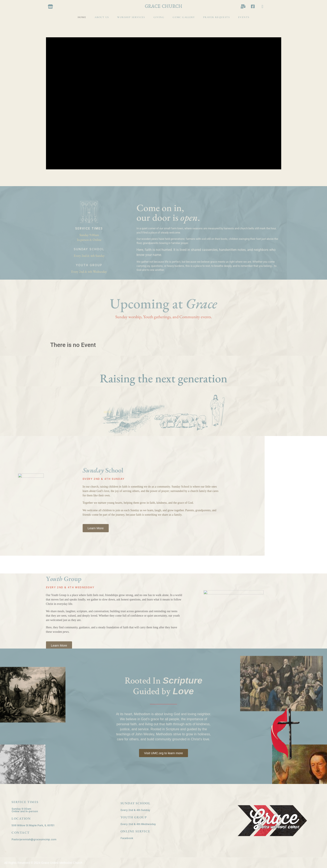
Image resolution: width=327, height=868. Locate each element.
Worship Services (131, 17)
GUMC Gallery (184, 17)
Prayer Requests (216, 17)
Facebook (127, 838)
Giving (159, 17)
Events (244, 17)
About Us (102, 17)
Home (82, 17)
